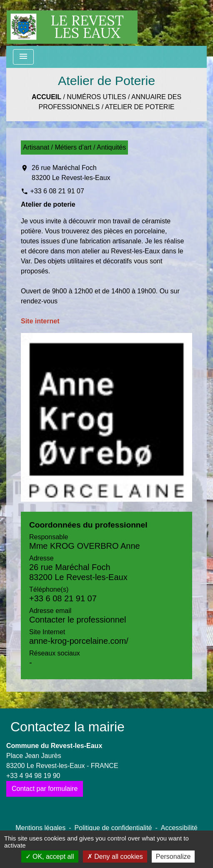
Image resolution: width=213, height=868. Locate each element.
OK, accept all (50, 857)
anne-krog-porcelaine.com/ (79, 641)
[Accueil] (72, 23)
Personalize (173, 857)
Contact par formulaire (45, 789)
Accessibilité (179, 828)
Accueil (46, 97)
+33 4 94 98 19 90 (33, 776)
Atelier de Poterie (140, 107)
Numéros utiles (96, 97)
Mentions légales (40, 828)
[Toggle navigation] (23, 57)
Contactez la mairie (68, 727)
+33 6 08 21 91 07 (57, 191)
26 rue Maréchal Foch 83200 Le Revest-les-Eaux (71, 173)
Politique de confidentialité (113, 828)
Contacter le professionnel (78, 620)
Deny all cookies (115, 857)
